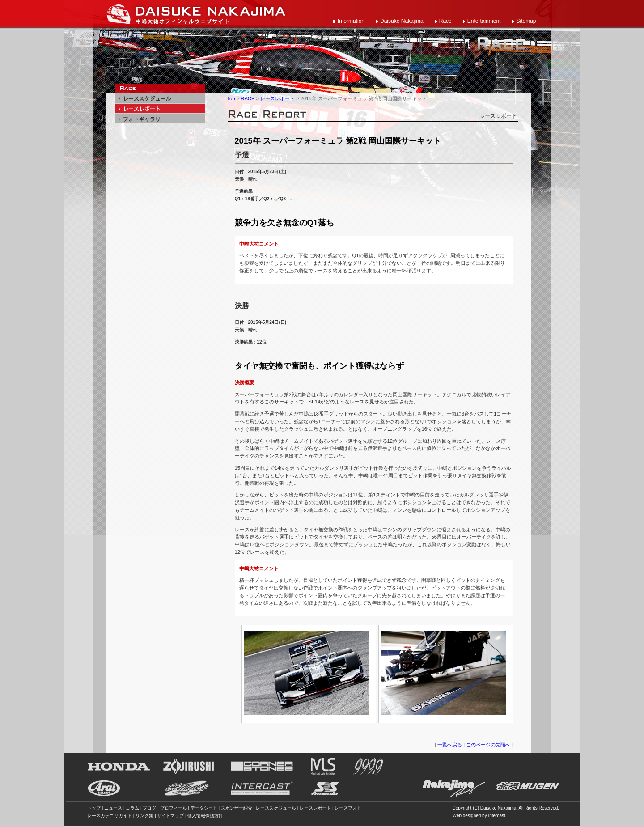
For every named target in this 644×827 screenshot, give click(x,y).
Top (231, 98)
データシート (204, 808)
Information (351, 21)
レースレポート (278, 98)
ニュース (113, 808)
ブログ (149, 808)
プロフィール (174, 808)
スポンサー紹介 (237, 808)
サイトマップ (170, 816)
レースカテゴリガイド (110, 816)
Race (445, 21)
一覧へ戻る (450, 745)
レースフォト (348, 808)
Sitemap (526, 21)
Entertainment (484, 21)
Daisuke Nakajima (402, 21)
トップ (94, 808)
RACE (248, 98)
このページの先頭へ (488, 745)
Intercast (496, 816)
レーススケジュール (276, 808)
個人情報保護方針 (205, 816)
